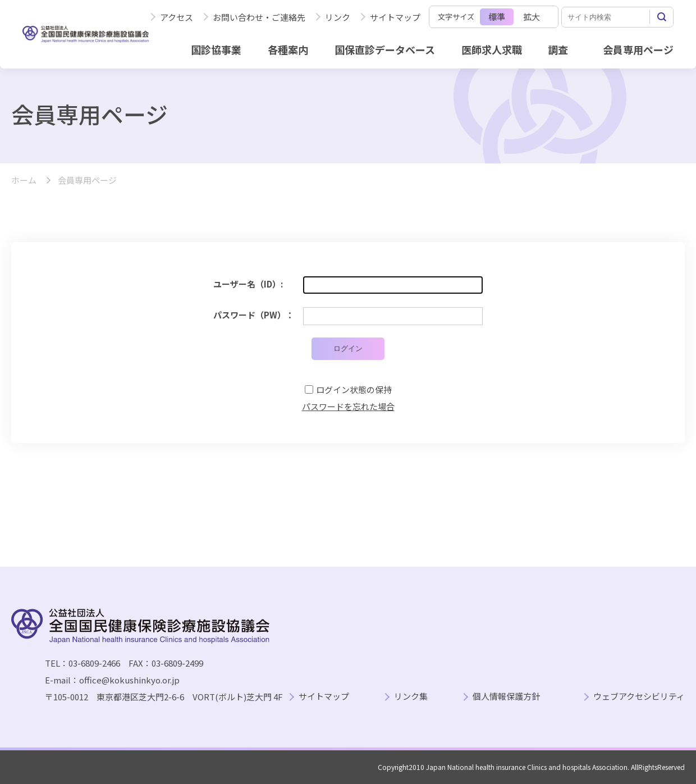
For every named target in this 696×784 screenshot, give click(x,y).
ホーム (24, 181)
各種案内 (288, 49)
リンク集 (411, 697)
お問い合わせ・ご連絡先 (259, 17)
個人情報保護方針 (506, 697)
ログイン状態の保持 (354, 389)
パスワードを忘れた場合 (348, 406)
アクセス (177, 17)
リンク (338, 17)
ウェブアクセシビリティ (639, 697)
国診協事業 (216, 49)
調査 (558, 49)
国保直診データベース (385, 49)
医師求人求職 (492, 49)
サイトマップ (395, 17)
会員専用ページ (638, 49)
